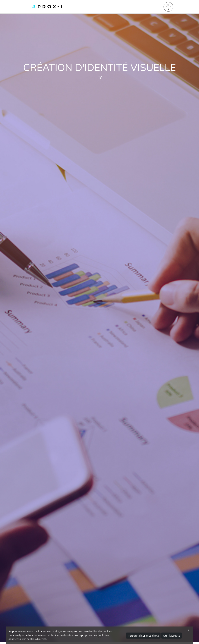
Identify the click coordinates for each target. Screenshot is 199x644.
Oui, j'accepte (172, 636)
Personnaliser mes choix (143, 636)
